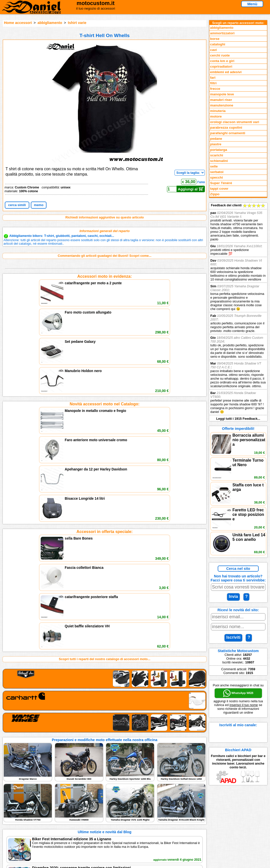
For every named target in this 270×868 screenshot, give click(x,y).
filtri (213, 83)
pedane (216, 139)
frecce (215, 89)
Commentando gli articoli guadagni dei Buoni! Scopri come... (104, 256)
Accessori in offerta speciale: (105, 344)
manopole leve (222, 94)
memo (39, 205)
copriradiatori (221, 66)
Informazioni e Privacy (94, 820)
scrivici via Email (90, 809)
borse (215, 39)
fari (213, 78)
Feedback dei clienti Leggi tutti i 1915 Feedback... (238, 312)
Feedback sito (25, 820)
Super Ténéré (221, 183)
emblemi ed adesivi (226, 72)
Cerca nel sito (238, 569)
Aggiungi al (191, 189)
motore (216, 116)
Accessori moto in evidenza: (105, 276)
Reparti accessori (28, 809)
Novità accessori (27, 814)
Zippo (215, 194)
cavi (213, 50)
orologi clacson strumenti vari (235, 122)
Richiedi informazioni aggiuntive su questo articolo (105, 217)
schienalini (219, 161)
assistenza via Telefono (95, 814)
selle (214, 166)
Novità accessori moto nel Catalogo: (105, 310)
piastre (216, 144)
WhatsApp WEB (238, 693)
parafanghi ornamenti (228, 133)
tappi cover (219, 189)
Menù (252, 4)
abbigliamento (50, 23)
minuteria (218, 111)
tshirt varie (77, 23)
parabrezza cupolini (226, 128)
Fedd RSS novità (90, 830)
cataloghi (218, 44)
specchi (217, 177)
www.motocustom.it (212, 862)
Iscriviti (233, 637)
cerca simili (17, 205)
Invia (233, 596)
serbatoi (217, 172)
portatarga (219, 150)
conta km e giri (222, 61)
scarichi (217, 155)
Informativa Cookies (92, 825)
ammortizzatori (222, 33)
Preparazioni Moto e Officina (36, 825)
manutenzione (222, 105)
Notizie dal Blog (26, 830)
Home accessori (18, 23)
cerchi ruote (220, 55)
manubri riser (221, 100)
